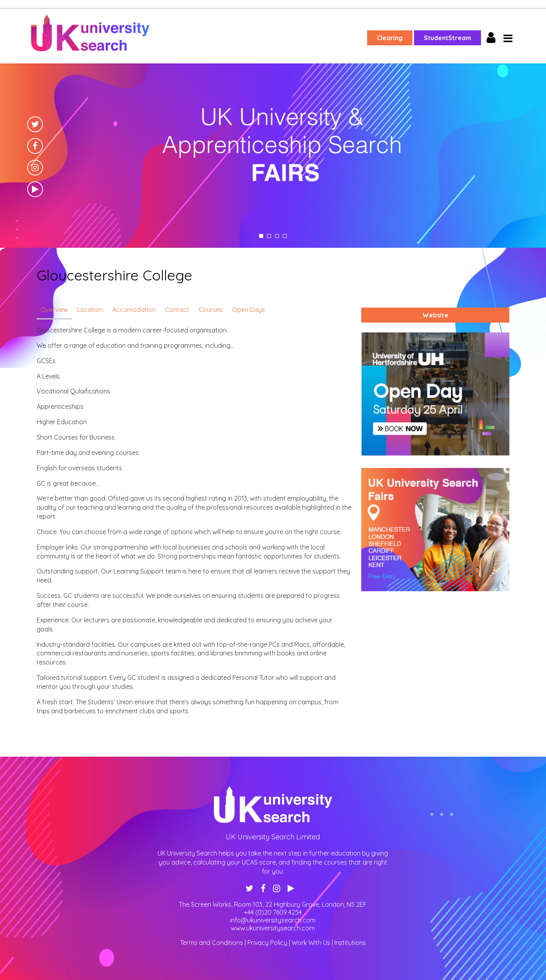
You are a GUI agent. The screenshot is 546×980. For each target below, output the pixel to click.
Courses (211, 310)
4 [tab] (285, 236)
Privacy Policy (267, 943)
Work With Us (311, 943)
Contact (177, 310)
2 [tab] (269, 236)
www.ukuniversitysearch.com (273, 928)
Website (435, 315)
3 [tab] (277, 236)
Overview (54, 310)
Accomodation (134, 310)
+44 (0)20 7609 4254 (273, 912)
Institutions (350, 943)
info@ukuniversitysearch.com (273, 920)
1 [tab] (261, 236)
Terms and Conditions (212, 943)
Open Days (248, 310)
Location (90, 310)
